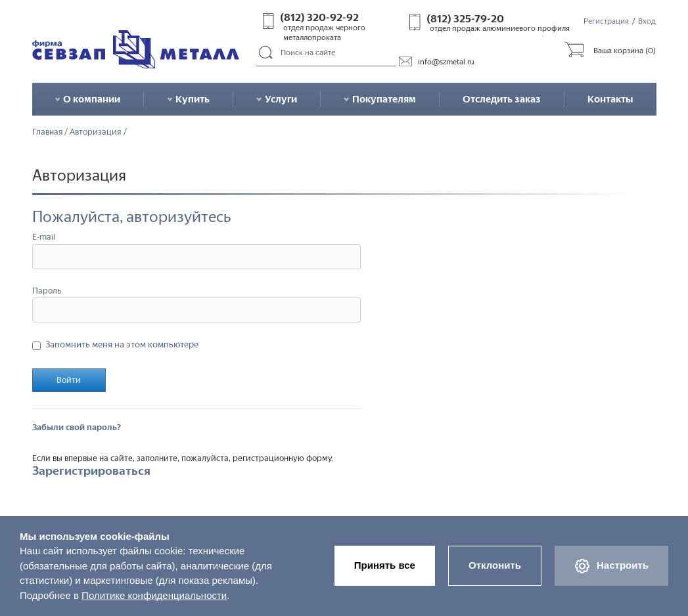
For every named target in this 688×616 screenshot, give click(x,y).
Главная (48, 132)
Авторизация (96, 132)
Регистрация (606, 21)
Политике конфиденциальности (154, 595)
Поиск (266, 53)
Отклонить (495, 565)
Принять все (385, 565)
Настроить (611, 566)
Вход (647, 21)
